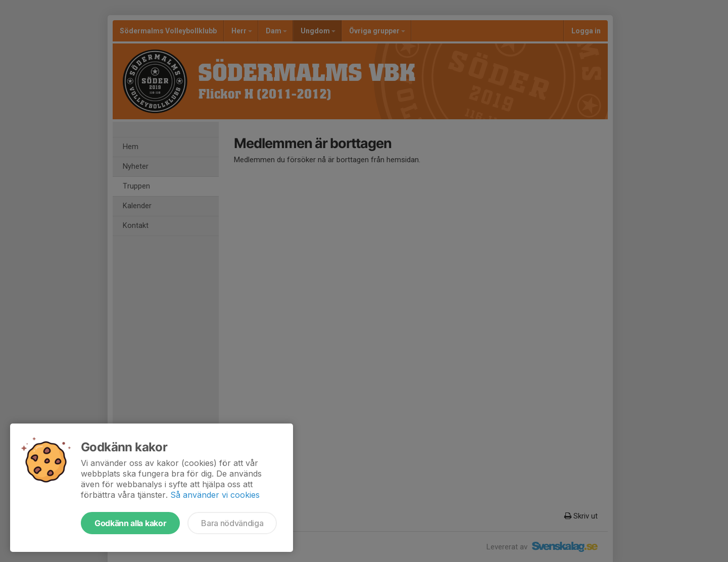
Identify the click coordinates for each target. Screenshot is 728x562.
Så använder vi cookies (215, 495)
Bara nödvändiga (232, 523)
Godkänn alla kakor (130, 523)
